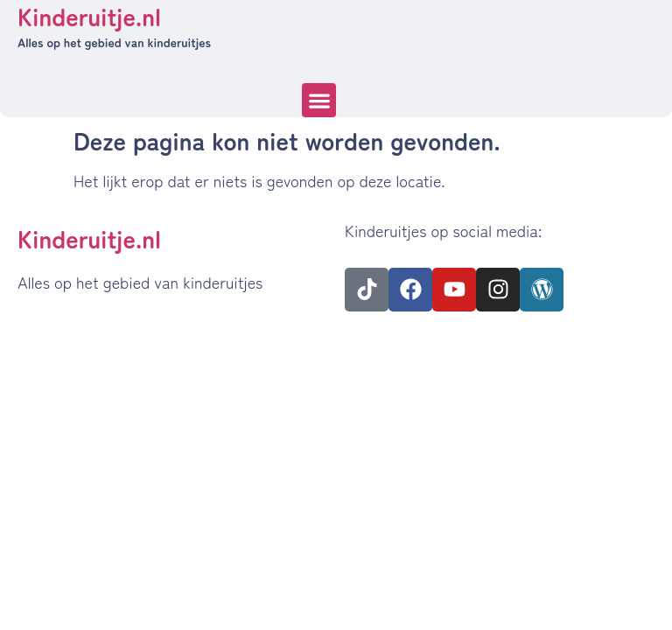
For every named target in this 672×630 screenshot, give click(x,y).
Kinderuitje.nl (89, 238)
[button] (319, 100)
